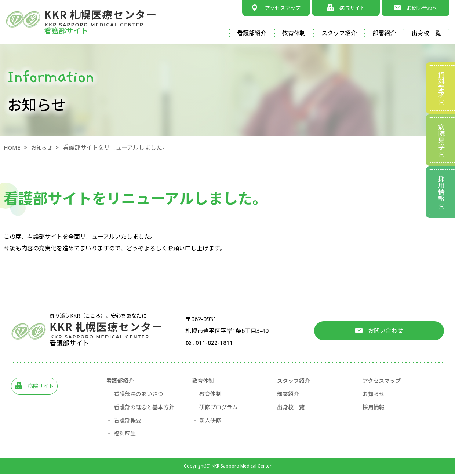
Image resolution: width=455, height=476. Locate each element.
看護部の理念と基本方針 (144, 409)
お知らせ (45, 147)
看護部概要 (128, 422)
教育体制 (294, 33)
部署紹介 (384, 33)
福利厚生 (125, 436)
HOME (13, 147)
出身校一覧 (426, 33)
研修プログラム (219, 409)
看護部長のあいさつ (139, 396)
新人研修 (210, 422)
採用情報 (374, 409)
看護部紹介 (252, 33)
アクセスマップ (382, 383)
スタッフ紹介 (339, 33)
